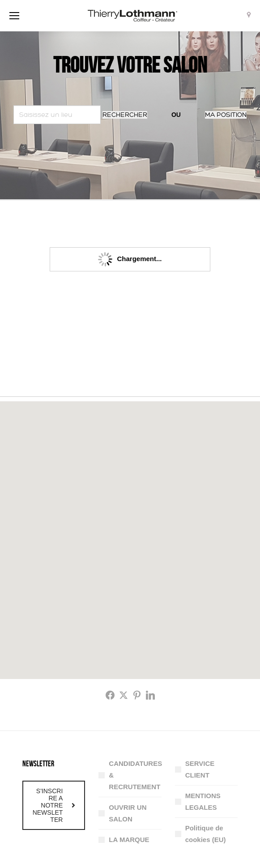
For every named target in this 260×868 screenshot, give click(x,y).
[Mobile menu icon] (14, 16)
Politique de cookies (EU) (206, 834)
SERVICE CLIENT (200, 769)
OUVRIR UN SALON (128, 813)
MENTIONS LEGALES (203, 801)
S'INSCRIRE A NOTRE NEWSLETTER (54, 805)
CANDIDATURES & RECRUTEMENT (135, 775)
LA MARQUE (129, 840)
